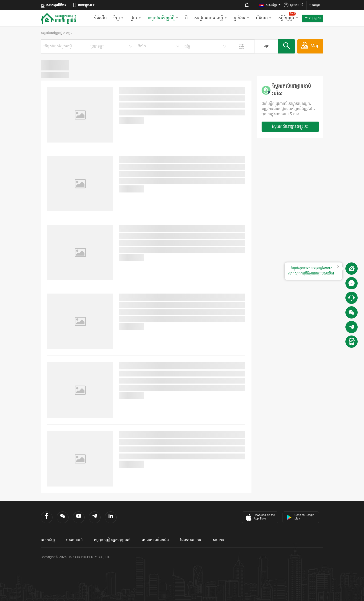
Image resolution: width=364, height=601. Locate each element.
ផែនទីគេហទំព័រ (191, 540)
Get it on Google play (300, 517)
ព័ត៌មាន (264, 18)
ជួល (136, 18)
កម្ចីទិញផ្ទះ (288, 16)
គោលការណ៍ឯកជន (155, 540)
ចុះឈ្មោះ (315, 5)
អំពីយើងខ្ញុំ (48, 540)
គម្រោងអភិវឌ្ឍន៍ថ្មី (163, 18)
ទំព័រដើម (100, 18)
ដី (186, 18)
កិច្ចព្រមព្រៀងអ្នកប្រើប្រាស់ (112, 540)
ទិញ (119, 18)
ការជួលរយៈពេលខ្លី (211, 18)
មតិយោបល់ (74, 540)
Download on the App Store (260, 517)
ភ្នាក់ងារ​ (241, 18)
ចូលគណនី (294, 5)
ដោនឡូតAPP (84, 5)
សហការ (218, 540)
